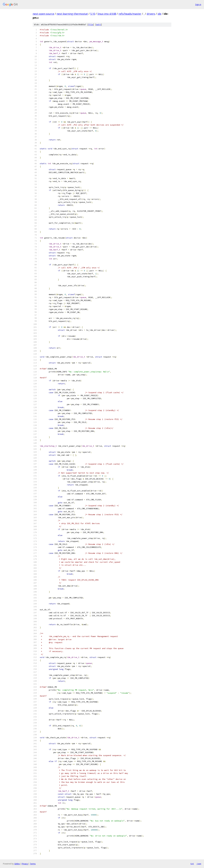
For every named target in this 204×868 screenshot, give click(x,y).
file (91, 25)
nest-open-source (43, 14)
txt (192, 864)
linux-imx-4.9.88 (107, 14)
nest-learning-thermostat (72, 14)
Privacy (25, 864)
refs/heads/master (130, 14)
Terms (33, 864)
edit (99, 25)
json (199, 864)
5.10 (93, 14)
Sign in (198, 4)
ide (159, 14)
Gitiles (17, 864)
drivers (151, 14)
